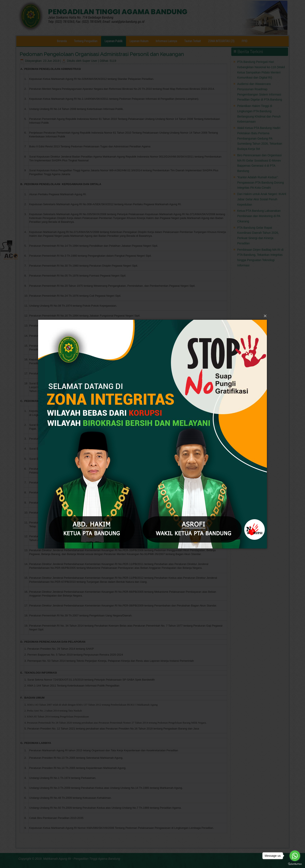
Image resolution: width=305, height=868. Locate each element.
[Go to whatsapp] (295, 856)
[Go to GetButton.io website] (295, 864)
